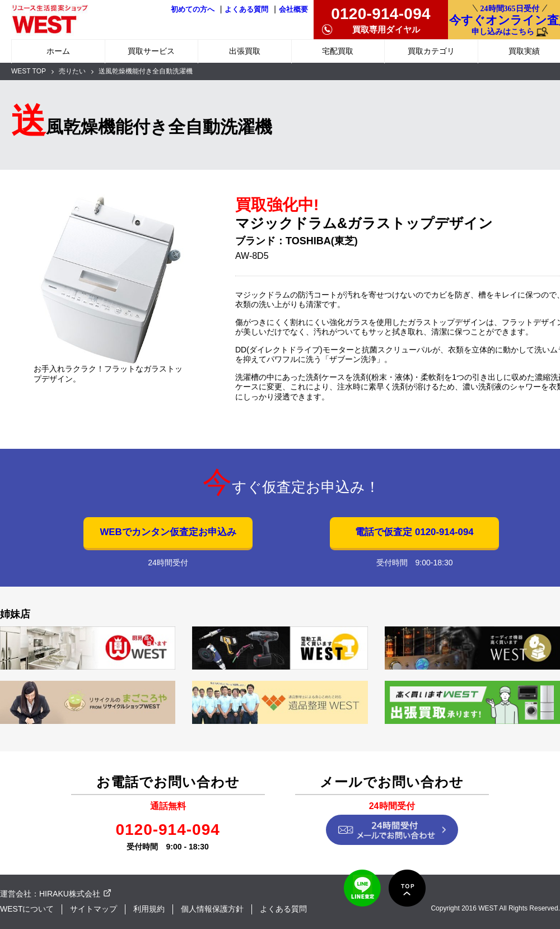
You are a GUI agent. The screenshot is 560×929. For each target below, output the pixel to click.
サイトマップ (94, 909)
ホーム (58, 51)
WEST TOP (29, 71)
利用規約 (149, 909)
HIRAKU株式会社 (70, 894)
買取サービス (151, 51)
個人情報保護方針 (212, 909)
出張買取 (245, 51)
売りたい (72, 71)
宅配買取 (338, 51)
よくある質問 (246, 10)
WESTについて (27, 909)
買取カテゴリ (431, 51)
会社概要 (293, 10)
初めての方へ (193, 10)
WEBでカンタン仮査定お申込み (168, 532)
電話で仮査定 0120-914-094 (414, 532)
